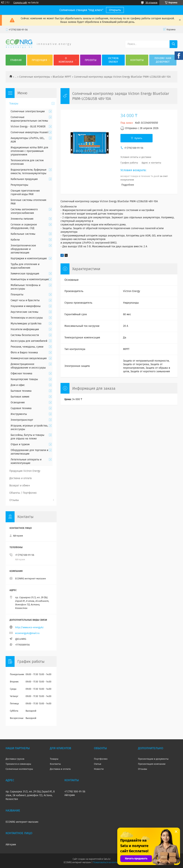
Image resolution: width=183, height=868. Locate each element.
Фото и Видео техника (24, 353)
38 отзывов (151, 3)
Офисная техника (21, 373)
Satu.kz (107, 859)
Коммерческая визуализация (29, 358)
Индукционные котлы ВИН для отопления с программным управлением (29, 151)
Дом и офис (18, 385)
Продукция (39, 60)
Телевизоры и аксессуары (27, 318)
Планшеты (17, 295)
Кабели (15, 240)
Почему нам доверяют (163, 60)
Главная (16, 60)
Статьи (98, 764)
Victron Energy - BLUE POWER (28, 127)
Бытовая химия (20, 397)
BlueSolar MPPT (62, 77)
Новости (99, 769)
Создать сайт (20, 3)
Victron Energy (113, 60)
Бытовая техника (21, 391)
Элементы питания (22, 219)
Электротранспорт (22, 420)
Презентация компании (152, 764)
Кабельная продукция (24, 179)
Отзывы (14, 500)
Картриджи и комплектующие (29, 258)
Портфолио (101, 759)
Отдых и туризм (20, 444)
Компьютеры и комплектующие (30, 279)
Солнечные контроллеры (35, 77)
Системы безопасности (25, 335)
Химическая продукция (25, 274)
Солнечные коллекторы (19, 769)
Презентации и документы (153, 759)
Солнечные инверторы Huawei (30, 132)
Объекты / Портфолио (23, 493)
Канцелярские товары (24, 379)
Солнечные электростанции (28, 111)
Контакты (137, 60)
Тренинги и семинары (18, 764)
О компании (66, 60)
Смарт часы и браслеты (25, 300)
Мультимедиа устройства (26, 324)
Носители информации (25, 329)
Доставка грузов (15, 759)
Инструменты (19, 414)
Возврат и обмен (20, 486)
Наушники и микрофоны (26, 306)
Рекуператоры (19, 185)
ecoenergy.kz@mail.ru (27, 633)
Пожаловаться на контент (106, 862)
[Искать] (173, 44)
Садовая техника (21, 408)
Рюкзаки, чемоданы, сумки (27, 347)
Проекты (91, 60)
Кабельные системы (23, 234)
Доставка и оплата (21, 478)
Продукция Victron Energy (25, 471)
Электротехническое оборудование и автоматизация (23, 249)
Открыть (115, 10)
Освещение (18, 402)
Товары (14, 104)
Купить (138, 138)
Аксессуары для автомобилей (29, 341)
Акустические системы (24, 312)
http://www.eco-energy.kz (29, 627)
